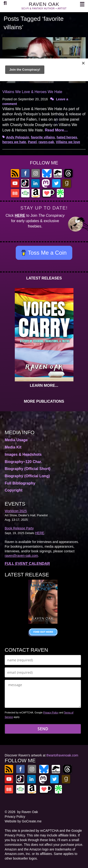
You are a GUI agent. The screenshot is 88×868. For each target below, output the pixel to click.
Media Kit (13, 447)
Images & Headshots (23, 454)
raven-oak (46, 142)
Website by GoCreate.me (23, 821)
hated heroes (67, 137)
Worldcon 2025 (16, 511)
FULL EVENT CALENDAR (27, 564)
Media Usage (16, 440)
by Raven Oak (28, 812)
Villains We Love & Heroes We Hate (32, 92)
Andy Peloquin (18, 137)
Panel (32, 142)
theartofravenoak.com (62, 755)
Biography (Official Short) (28, 469)
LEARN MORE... (44, 385)
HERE (20, 215)
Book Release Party (19, 528)
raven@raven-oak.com (21, 556)
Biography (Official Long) (27, 476)
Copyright (14, 490)
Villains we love (68, 142)
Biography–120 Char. (23, 462)
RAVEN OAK (44, 4)
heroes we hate (14, 142)
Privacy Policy (51, 712)
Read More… (56, 130)
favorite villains (43, 137)
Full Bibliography (20, 483)
